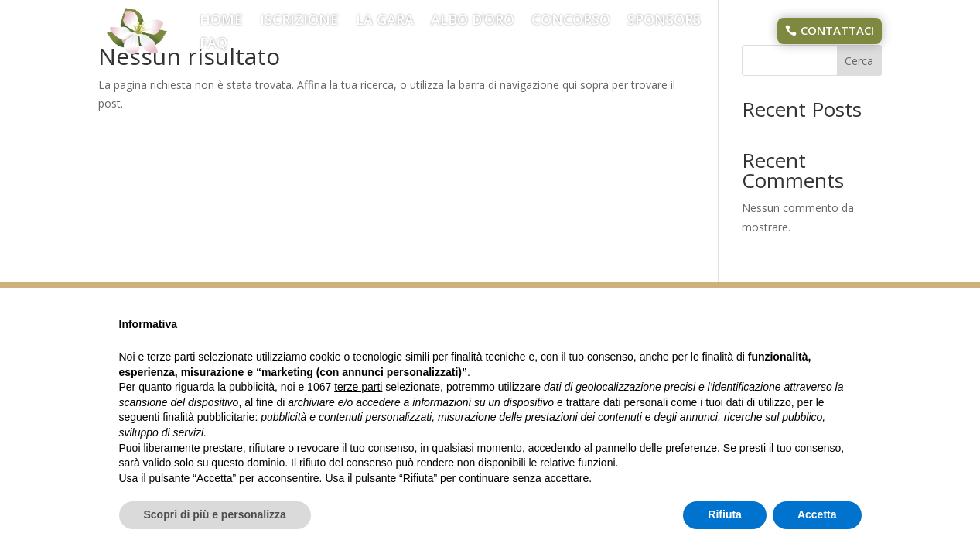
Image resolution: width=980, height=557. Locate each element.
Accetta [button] (817, 514)
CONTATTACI (837, 30)
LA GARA (385, 21)
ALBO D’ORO (473, 21)
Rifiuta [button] (725, 514)
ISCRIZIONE (299, 21)
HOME (221, 21)
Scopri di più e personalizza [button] (215, 514)
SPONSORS (664, 21)
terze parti (358, 387)
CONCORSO (571, 21)
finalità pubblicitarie (208, 417)
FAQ (213, 44)
